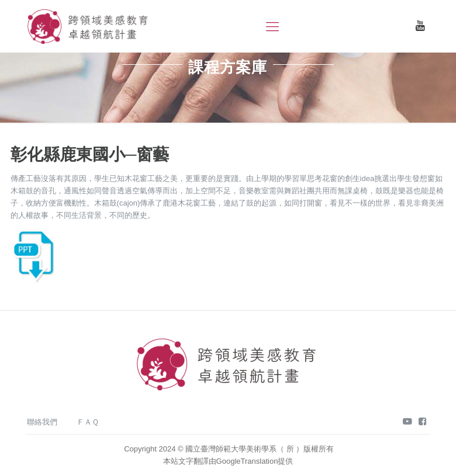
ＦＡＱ (88, 422)
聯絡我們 (42, 422)
